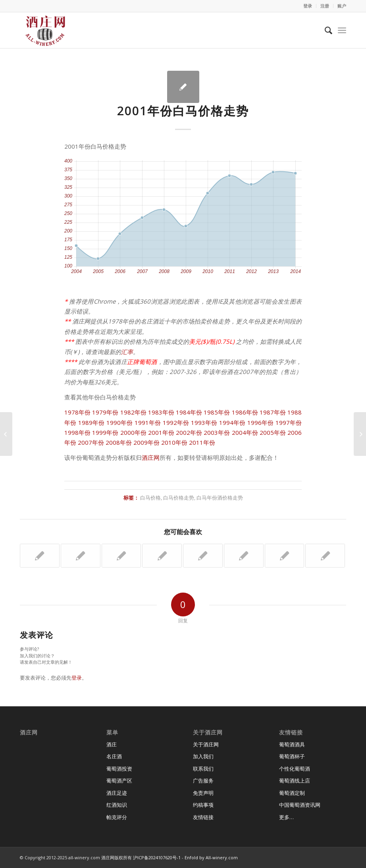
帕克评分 (117, 817)
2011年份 (202, 442)
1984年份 (189, 412)
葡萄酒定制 (292, 793)
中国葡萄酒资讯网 (300, 805)
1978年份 (77, 412)
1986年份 (245, 412)
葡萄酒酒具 (292, 744)
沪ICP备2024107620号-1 (157, 857)
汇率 (127, 352)
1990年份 (120, 422)
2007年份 (91, 442)
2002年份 (189, 432)
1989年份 (91, 422)
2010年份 (174, 442)
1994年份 (232, 422)
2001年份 (161, 432)
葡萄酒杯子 (292, 756)
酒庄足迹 (117, 793)
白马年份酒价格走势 (220, 498)
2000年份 (133, 432)
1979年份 (105, 412)
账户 (342, 6)
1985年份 (217, 412)
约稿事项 (203, 805)
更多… (286, 817)
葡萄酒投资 (119, 769)
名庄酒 (114, 756)
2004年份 (245, 432)
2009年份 (146, 442)
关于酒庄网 (206, 744)
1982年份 (133, 412)
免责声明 (203, 793)
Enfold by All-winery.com (211, 857)
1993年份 (204, 422)
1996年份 (261, 422)
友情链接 (203, 817)
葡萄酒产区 (119, 781)
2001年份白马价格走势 (183, 111)
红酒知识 (117, 805)
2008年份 (119, 442)
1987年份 (273, 412)
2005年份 (273, 432)
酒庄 (112, 744)
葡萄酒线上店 (295, 781)
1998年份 (77, 432)
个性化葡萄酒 (295, 769)
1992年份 (176, 422)
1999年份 (105, 432)
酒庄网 (151, 457)
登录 (308, 6)
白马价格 (150, 498)
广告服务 (203, 781)
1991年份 (148, 422)
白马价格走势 (179, 498)
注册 (325, 6)
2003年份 (217, 432)
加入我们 (203, 756)
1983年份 (161, 412)
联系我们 (203, 769)
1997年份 (289, 422)
